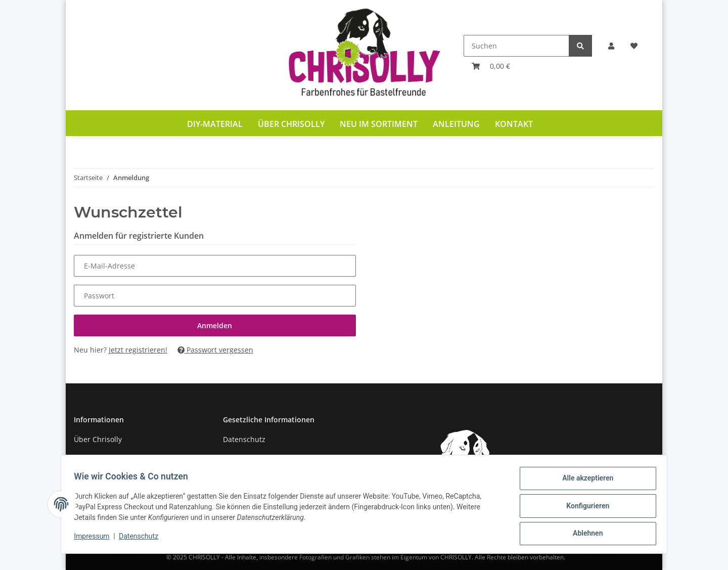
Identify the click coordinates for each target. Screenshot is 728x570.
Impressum (95, 539)
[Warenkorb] (491, 66)
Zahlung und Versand (110, 457)
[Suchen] (516, 46)
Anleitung (456, 124)
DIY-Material (215, 124)
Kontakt (514, 124)
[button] (611, 46)
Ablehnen (584, 534)
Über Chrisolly (291, 124)
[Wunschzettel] (634, 46)
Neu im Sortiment (379, 124)
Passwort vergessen (215, 350)
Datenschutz (244, 439)
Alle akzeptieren (584, 481)
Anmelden (215, 325)
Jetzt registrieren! (138, 350)
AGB (230, 457)
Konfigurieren (584, 508)
